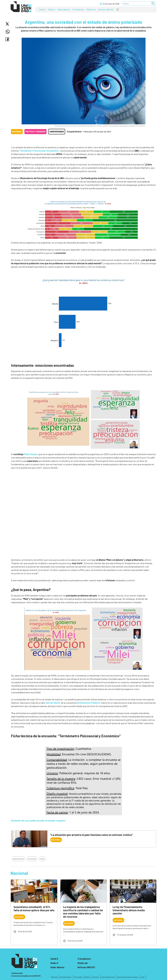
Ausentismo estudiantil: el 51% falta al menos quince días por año (34, 909)
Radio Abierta (64, 9)
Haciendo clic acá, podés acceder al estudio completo (38, 821)
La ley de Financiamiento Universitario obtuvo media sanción (129, 910)
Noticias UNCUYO (106, 9)
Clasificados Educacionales (128, 977)
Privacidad (78, 977)
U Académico (78, 9)
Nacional (17, 132)
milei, (42, 859)
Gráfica (87, 977)
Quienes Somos (66, 977)
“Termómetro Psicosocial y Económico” (39, 151)
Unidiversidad (57, 132)
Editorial (54, 977)
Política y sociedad (35, 132)
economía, (32, 859)
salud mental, (18, 859)
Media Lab (91, 9)
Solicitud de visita (108, 977)
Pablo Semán (31, 454)
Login (142, 977)
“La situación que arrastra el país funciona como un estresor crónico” (92, 835)
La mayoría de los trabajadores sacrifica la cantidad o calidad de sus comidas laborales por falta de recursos (83, 912)
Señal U (42, 9)
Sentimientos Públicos (88, 703)
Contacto (96, 977)
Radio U (52, 9)
